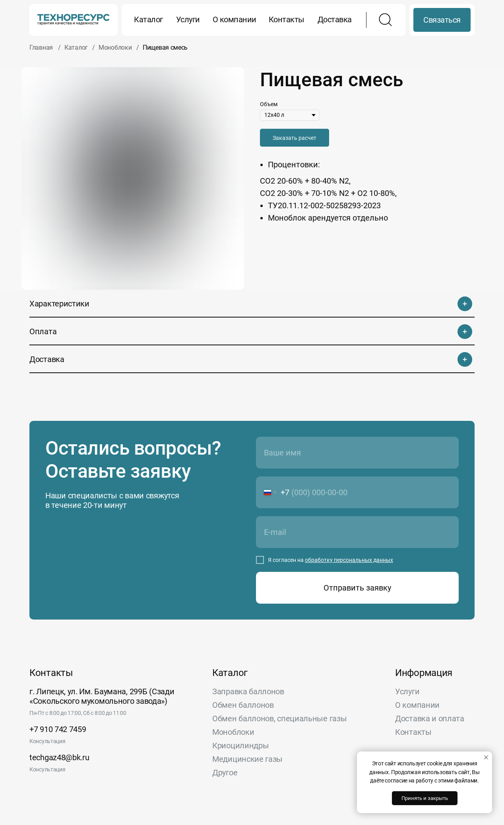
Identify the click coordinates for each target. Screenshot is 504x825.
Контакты (287, 19)
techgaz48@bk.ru (59, 757)
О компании (235, 19)
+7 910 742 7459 (58, 729)
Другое (225, 773)
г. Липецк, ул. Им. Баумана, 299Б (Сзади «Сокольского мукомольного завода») (102, 696)
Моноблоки (115, 47)
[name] (357, 453)
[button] (295, 138)
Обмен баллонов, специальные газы (279, 718)
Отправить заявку (357, 588)
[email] (357, 532)
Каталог (148, 19)
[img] (74, 20)
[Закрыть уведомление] (486, 757)
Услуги (188, 19)
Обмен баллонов (243, 705)
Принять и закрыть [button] (425, 798)
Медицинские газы (247, 759)
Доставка (335, 19)
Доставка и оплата (430, 718)
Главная (41, 47)
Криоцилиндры (240, 746)
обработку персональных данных (349, 560)
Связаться (442, 20)
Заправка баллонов (248, 691)
